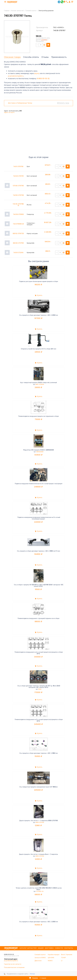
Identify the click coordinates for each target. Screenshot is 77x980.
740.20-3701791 (18, 176)
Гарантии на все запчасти (13, 964)
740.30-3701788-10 (18, 205)
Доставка (49, 948)
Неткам (32, 974)
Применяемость (59, 57)
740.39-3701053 (18, 214)
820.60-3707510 (18, 243)
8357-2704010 (40, 384)
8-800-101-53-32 (9, 954)
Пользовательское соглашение (14, 967)
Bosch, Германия (67, 955)
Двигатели (38, 961)
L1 (62, 961)
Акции (41, 948)
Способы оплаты (31, 57)
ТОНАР (63, 958)
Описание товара (12, 57)
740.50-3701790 (18, 195)
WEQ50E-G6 (40, 891)
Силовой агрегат (31, 11)
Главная (7, 11)
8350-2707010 (40, 822)
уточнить (44, 40)
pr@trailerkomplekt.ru (16, 76)
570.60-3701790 (18, 186)
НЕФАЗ (50, 961)
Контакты (69, 948)
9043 (40, 689)
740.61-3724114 (18, 253)
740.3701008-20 (18, 224)
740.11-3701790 (18, 167)
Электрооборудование (46, 11)
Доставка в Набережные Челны (20, 103)
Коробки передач (54, 955)
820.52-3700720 (18, 234)
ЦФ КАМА (51, 958)
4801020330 (40, 452)
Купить (39, 295)
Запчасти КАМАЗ (40, 958)
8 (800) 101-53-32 (43, 79)
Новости (59, 948)
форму (37, 73)
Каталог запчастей (17, 11)
